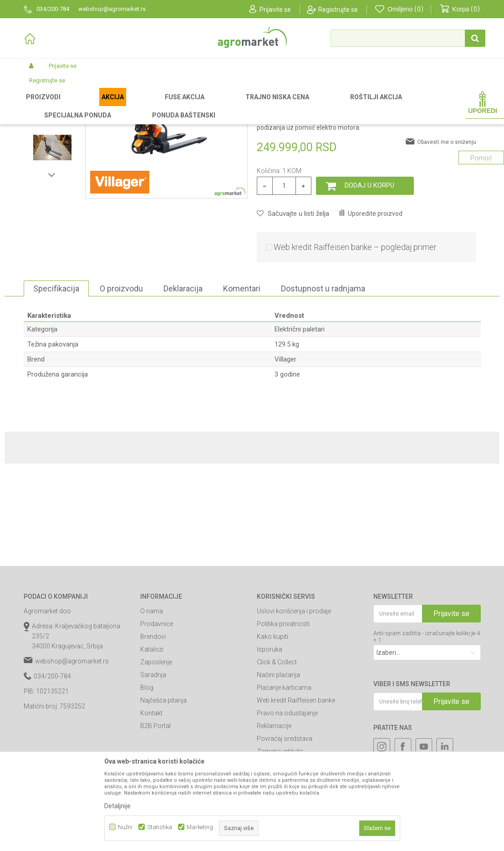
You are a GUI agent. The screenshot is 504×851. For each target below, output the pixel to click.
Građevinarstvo (134, 106)
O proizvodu (121, 384)
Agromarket (38, 106)
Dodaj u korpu (369, 280)
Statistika (160, 827)
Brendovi (153, 732)
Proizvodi (72, 106)
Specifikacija (56, 384)
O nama (152, 706)
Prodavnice (157, 719)
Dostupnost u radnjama (323, 384)
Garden (99, 106)
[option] (52, 164)
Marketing (200, 827)
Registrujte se (338, 10)
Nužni (125, 827)
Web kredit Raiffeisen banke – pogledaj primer (355, 342)
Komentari (242, 384)
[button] (408, 38)
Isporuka (270, 744)
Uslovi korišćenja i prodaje (294, 706)
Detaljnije (117, 806)
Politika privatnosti (283, 719)
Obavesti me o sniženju (447, 237)
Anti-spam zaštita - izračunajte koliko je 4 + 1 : (427, 732)
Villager (285, 454)
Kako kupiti (272, 732)
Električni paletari (208, 106)
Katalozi (152, 744)
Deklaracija (183, 384)
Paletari (170, 106)
